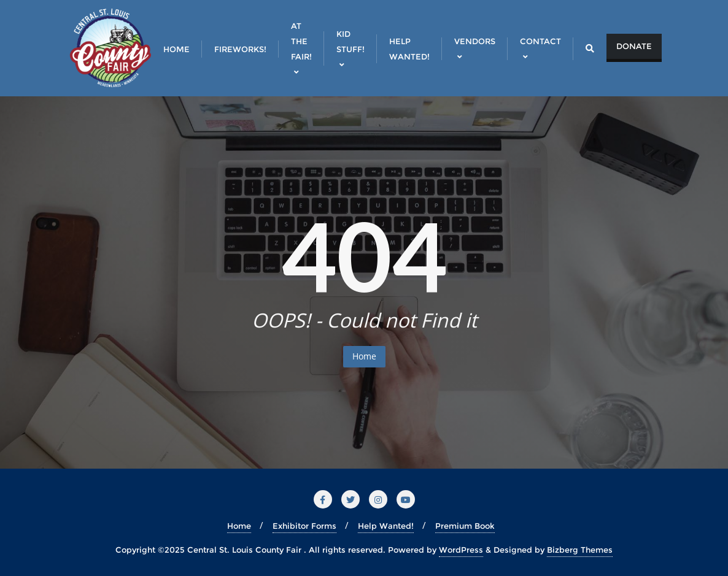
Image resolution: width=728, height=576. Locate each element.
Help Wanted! (386, 526)
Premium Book (465, 526)
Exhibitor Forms (304, 526)
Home (364, 356)
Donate (634, 46)
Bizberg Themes (580, 550)
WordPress (461, 550)
